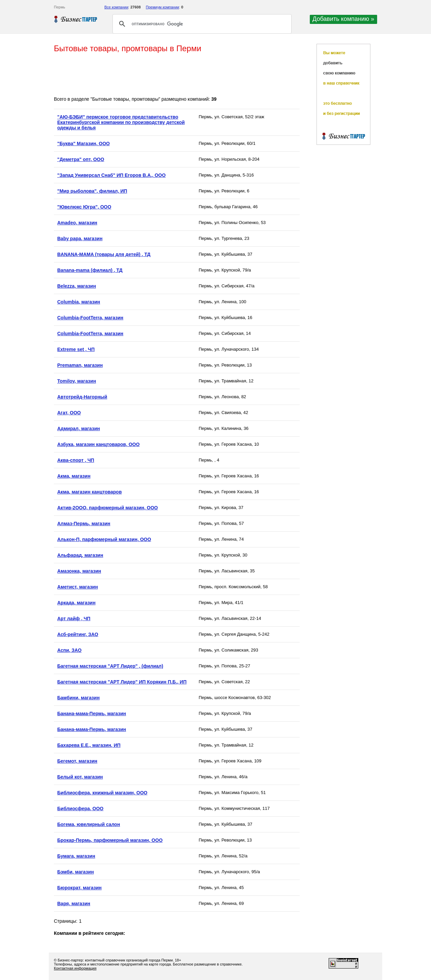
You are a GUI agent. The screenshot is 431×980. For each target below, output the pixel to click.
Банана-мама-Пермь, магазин (92, 714)
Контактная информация (75, 968)
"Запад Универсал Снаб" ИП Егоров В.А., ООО (111, 175)
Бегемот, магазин (77, 761)
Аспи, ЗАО (69, 650)
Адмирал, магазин (79, 429)
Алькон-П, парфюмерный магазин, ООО (104, 539)
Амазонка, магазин (79, 571)
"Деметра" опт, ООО (81, 159)
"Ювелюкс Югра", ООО (84, 207)
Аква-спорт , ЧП (76, 460)
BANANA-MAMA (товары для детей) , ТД (104, 254)
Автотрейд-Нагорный (82, 397)
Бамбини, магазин (78, 698)
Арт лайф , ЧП (74, 619)
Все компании (116, 7)
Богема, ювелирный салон (89, 824)
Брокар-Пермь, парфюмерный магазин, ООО (110, 840)
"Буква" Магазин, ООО (84, 144)
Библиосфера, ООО (80, 809)
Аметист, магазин (78, 587)
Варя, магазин (74, 904)
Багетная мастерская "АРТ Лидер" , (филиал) (110, 666)
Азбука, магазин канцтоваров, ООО (98, 444)
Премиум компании (162, 7)
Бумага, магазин (76, 856)
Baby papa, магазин (80, 239)
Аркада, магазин (76, 603)
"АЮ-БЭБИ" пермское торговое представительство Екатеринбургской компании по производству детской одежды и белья (121, 122)
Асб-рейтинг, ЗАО (78, 634)
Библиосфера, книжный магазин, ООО (102, 793)
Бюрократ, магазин (79, 888)
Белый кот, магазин (80, 777)
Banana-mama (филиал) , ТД (90, 270)
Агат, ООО (69, 413)
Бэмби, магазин (76, 872)
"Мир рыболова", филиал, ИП (92, 191)
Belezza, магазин (77, 286)
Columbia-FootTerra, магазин (90, 318)
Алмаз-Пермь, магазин (84, 524)
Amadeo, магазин (77, 223)
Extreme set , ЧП (76, 349)
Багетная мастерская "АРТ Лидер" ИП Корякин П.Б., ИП (122, 682)
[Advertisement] (176, 75)
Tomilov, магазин (77, 381)
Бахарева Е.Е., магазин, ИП (89, 745)
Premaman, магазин (80, 365)
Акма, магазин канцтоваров (90, 492)
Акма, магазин (74, 476)
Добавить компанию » (343, 19)
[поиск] (201, 24)
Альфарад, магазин (80, 555)
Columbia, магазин (79, 302)
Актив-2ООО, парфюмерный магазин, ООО (108, 508)
